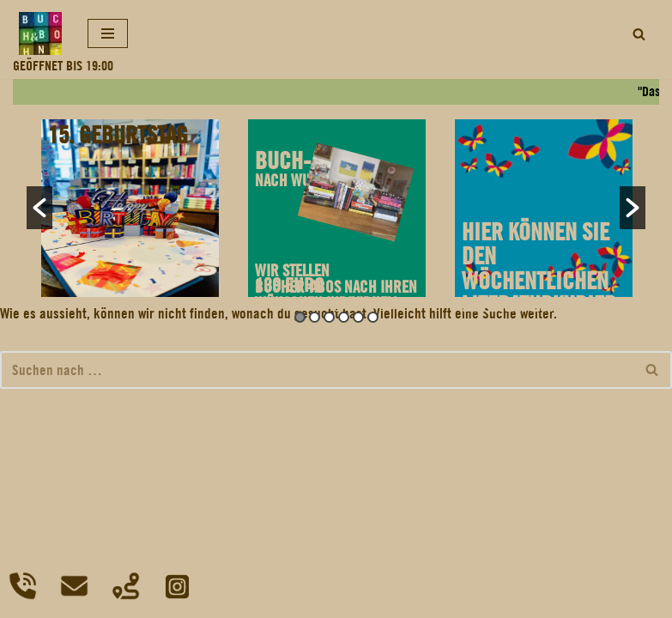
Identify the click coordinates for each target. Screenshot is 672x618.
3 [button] (329, 317)
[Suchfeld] (639, 34)
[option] (130, 208)
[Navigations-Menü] (108, 33)
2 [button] (315, 317)
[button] (39, 208)
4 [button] (344, 317)
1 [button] (300, 317)
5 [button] (358, 317)
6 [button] (373, 317)
